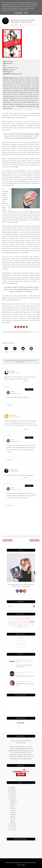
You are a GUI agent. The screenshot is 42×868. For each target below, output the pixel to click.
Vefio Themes (32, 862)
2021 (12, 791)
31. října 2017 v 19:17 (16, 442)
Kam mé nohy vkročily (27, 620)
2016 (12, 824)
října (11, 805)
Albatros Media (35, 332)
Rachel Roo (13, 415)
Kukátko (9, 624)
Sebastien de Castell (20, 27)
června (12, 812)
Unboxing (16, 627)
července (13, 810)
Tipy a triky (29, 625)
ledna (12, 822)
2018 (12, 797)
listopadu (13, 803)
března (12, 818)
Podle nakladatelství (21, 644)
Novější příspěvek (7, 540)
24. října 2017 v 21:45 (14, 417)
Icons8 (30, 759)
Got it (26, 13)
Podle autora (21, 641)
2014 (12, 828)
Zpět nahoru (21, 865)
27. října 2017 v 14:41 (14, 471)
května (12, 814)
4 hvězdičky (26, 25)
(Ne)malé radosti (11, 618)
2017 (12, 799)
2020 (12, 793)
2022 (12, 789)
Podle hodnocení (21, 647)
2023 (12, 787)
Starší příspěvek (35, 540)
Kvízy (16, 624)
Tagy (23, 625)
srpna (12, 808)
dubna (12, 816)
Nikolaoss (12, 371)
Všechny (21, 638)
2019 (12, 795)
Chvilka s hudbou (22, 618)
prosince (13, 801)
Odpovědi (8, 387)
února (12, 820)
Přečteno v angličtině (30, 624)
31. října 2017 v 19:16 (16, 393)
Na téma (21, 624)
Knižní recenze (23, 622)
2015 (12, 826)
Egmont (32, 25)
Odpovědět (26, 381)
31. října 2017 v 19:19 (16, 490)
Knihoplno (11, 622)
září (11, 807)
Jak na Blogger (16, 620)
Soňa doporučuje (15, 625)
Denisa (13, 392)
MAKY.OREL (14, 759)
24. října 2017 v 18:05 (14, 373)
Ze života (24, 627)
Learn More (18, 13)
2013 (12, 830)
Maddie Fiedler (14, 470)
